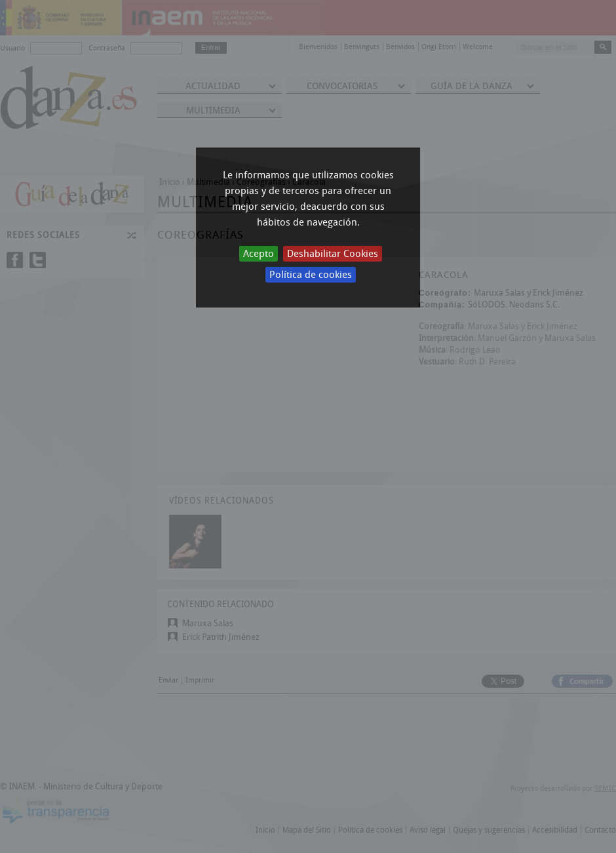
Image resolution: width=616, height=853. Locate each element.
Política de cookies (311, 275)
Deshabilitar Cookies (333, 254)
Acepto (259, 254)
